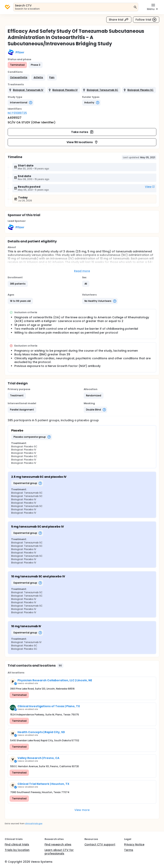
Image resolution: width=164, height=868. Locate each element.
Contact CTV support (100, 844)
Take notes (82, 132)
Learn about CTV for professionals (59, 852)
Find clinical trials (17, 844)
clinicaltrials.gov (34, 824)
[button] (19, 77)
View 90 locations (82, 142)
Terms (129, 850)
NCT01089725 (17, 113)
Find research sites (58, 844)
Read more (82, 271)
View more (82, 810)
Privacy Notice (134, 844)
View (150, 187)
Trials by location (17, 850)
